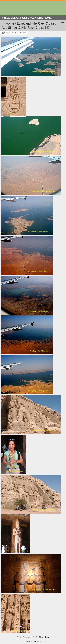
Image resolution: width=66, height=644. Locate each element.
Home (10, 23)
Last (47, 637)
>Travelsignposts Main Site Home (27, 18)
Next (41, 637)
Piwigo (38, 641)
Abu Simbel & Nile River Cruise (23, 28)
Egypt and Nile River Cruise (36, 23)
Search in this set (16, 33)
